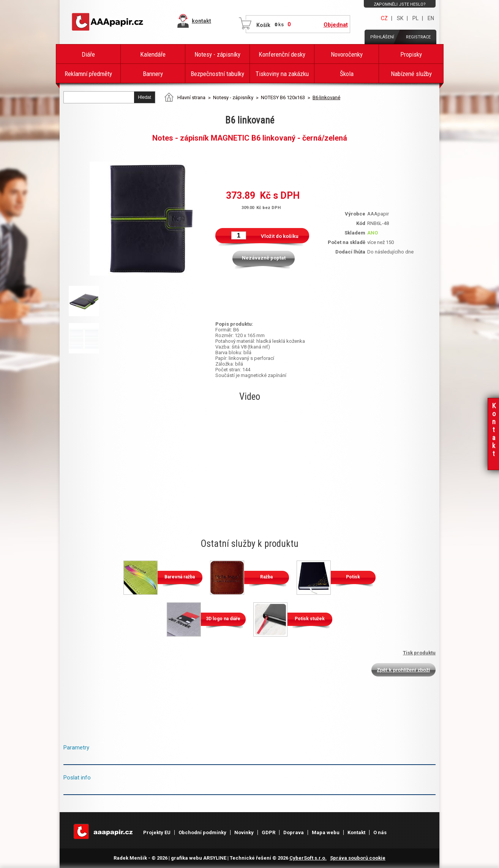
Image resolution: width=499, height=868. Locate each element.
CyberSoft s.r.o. (308, 858)
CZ (384, 18)
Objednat (336, 25)
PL (415, 18)
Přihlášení (382, 37)
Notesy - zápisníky (217, 54)
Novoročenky (347, 54)
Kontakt (356, 832)
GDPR (268, 832)
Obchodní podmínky (202, 832)
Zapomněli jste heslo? (400, 4)
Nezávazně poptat (264, 258)
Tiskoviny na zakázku (282, 74)
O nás (380, 832)
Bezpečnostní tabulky (217, 74)
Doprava (294, 832)
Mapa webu (326, 832)
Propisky (411, 54)
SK (400, 18)
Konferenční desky (282, 54)
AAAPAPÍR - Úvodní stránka (109, 22)
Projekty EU (157, 832)
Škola (347, 74)
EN (431, 18)
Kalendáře (153, 54)
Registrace (418, 37)
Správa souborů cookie (358, 858)
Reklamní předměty (88, 74)
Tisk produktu (419, 653)
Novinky (244, 832)
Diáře (88, 54)
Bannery (153, 74)
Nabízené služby (411, 74)
